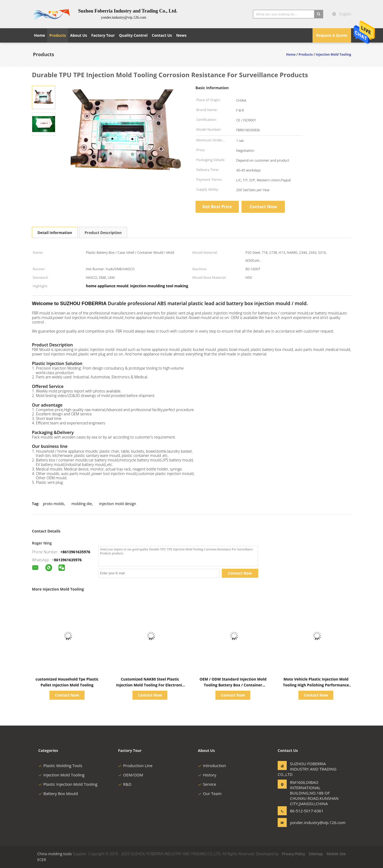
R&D (125, 784)
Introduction (212, 765)
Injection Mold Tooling (61, 775)
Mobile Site (336, 854)
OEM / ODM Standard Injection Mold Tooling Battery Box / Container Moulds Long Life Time (233, 685)
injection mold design (118, 504)
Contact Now (263, 207)
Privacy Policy (294, 854)
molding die (82, 504)
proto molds (53, 504)
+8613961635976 (75, 552)
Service (207, 784)
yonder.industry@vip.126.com (307, 822)
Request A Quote (332, 35)
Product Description (103, 233)
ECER (42, 860)
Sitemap (316, 854)
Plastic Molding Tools (60, 765)
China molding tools (55, 854)
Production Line (135, 765)
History (207, 775)
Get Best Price (217, 207)
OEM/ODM (131, 775)
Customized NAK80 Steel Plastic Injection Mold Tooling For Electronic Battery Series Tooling (150, 685)
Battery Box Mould (58, 793)
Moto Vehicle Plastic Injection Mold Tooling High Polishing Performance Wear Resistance (316, 685)
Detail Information (55, 233)
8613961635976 (68, 560)
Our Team (210, 793)
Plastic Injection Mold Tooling (68, 784)
